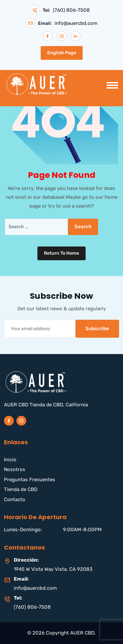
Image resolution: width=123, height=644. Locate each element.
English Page (62, 53)
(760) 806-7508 (71, 10)
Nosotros (15, 469)
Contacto (15, 500)
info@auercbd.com (76, 23)
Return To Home (61, 253)
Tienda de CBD (21, 489)
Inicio (10, 460)
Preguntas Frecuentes (30, 480)
